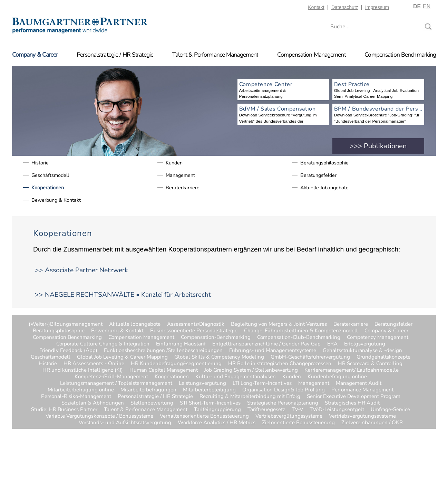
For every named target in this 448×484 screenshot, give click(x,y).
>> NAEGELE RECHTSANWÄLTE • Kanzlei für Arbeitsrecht (123, 295)
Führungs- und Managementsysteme (273, 350)
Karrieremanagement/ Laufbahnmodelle (352, 370)
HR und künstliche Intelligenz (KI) (83, 370)
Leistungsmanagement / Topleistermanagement (116, 383)
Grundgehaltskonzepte (383, 357)
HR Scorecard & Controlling (370, 364)
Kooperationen (48, 188)
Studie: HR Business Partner (64, 410)
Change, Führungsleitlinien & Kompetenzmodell (301, 331)
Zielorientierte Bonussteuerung (298, 423)
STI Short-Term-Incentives (210, 403)
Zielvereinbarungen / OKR (355, 423)
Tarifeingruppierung (217, 410)
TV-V (297, 410)
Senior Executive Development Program (354, 396)
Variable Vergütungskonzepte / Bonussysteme (99, 416)
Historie (40, 163)
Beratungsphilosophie (324, 163)
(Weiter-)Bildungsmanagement (66, 324)
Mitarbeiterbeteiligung (209, 390)
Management (180, 175)
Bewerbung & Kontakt (56, 200)
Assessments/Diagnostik (196, 324)
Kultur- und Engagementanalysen (236, 377)
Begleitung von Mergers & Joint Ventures (279, 324)
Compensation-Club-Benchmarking (299, 337)
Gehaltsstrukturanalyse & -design (362, 350)
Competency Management (378, 337)
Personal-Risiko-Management (76, 396)
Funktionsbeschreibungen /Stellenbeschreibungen (163, 350)
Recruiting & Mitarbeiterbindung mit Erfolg (250, 396)
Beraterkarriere (183, 188)
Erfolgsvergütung (365, 344)
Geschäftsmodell (50, 175)
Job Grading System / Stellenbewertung (251, 370)
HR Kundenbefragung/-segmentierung (176, 364)
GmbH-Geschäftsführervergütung (310, 357)
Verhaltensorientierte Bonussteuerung (204, 416)
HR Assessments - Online (94, 364)
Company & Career (35, 55)
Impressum (377, 7)
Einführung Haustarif (181, 344)
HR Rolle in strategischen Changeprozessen (280, 364)
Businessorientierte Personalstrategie (194, 331)
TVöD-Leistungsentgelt (337, 410)
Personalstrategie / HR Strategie (115, 55)
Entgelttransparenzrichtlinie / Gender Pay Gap (266, 344)
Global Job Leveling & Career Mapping (122, 357)
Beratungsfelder (318, 175)
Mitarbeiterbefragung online (81, 390)
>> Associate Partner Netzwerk (81, 270)
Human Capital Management (164, 370)
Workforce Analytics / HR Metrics (217, 423)
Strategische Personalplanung (283, 403)
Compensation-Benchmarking (216, 337)
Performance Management (362, 390)
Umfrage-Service (390, 410)
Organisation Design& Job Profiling (284, 390)
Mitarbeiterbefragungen (148, 390)
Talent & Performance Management (215, 55)
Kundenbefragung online (337, 377)
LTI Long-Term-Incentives (262, 383)
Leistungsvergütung (202, 383)
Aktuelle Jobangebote (324, 188)
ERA (332, 344)
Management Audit (359, 383)
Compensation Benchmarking (400, 55)
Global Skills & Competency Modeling (219, 357)
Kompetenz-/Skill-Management (111, 377)
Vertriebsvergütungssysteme (289, 416)
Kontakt (316, 7)
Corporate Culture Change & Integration (103, 344)
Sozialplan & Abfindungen (93, 403)
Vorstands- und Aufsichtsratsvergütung (125, 423)
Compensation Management (311, 55)
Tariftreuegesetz (266, 410)
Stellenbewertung (152, 403)
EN (427, 6)
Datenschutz (345, 7)
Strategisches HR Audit (352, 403)
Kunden (174, 163)
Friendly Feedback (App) (68, 350)
